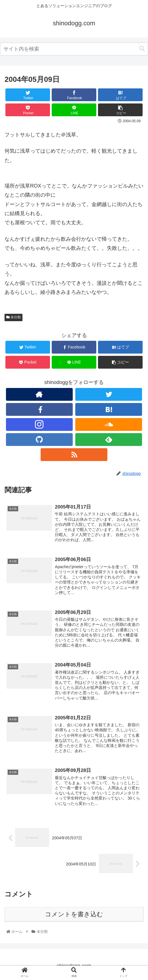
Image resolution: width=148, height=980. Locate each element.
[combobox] (74, 49)
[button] (142, 49)
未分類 (13, 317)
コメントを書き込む (74, 914)
